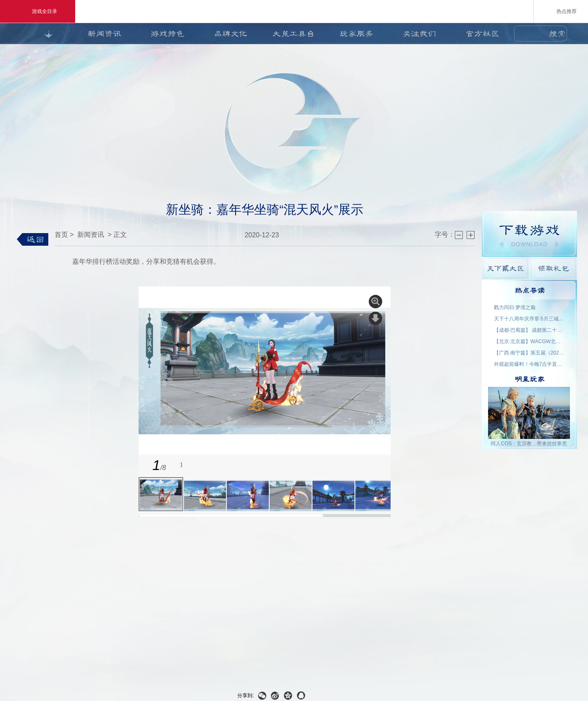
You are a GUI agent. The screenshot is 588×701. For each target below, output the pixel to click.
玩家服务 (357, 34)
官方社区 (483, 34)
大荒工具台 (294, 34)
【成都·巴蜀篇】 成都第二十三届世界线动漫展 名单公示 (530, 330)
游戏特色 (168, 34)
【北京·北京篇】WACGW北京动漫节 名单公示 (530, 341)
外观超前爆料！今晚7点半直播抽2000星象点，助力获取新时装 (530, 364)
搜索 (557, 34)
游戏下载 (529, 234)
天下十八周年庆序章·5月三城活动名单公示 (530, 319)
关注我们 (420, 34)
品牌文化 (231, 34)
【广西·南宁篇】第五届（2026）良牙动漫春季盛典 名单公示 (530, 353)
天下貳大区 (505, 268)
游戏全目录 (38, 11)
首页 (61, 235)
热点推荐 (561, 11)
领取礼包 (553, 268)
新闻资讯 (105, 34)
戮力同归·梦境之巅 (515, 307)
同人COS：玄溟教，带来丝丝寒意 (529, 444)
